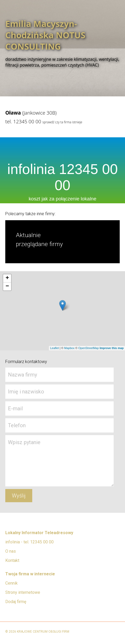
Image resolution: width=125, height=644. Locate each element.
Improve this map (112, 348)
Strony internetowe (23, 592)
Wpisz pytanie (59, 461)
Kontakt (12, 560)
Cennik (11, 583)
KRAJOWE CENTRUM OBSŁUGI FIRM (43, 632)
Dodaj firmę (16, 602)
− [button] (7, 286)
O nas (11, 551)
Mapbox (69, 348)
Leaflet (55, 348)
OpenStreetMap (89, 348)
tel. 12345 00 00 (23, 121)
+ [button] (7, 278)
